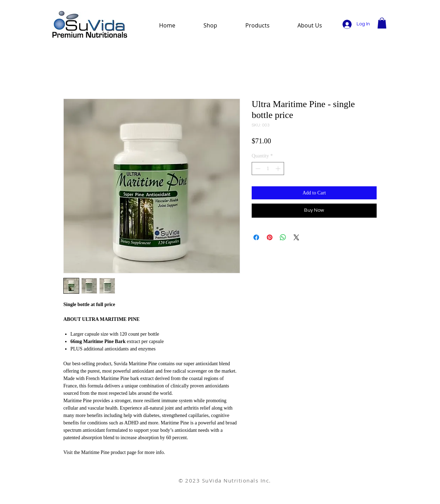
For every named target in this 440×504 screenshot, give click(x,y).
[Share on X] (296, 237)
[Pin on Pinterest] (270, 237)
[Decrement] (257, 169)
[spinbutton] (268, 169)
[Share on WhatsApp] (283, 237)
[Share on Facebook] (256, 237)
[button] (382, 23)
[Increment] (279, 169)
